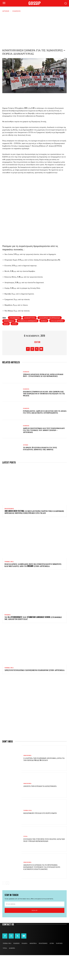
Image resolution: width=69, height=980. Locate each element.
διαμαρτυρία (30, 343)
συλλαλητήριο (57, 346)
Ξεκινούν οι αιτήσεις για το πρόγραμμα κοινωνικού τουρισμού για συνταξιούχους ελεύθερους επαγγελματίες (42, 892)
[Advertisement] (34, 30)
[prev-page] (4, 908)
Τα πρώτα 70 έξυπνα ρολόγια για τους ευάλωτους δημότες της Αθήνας (40, 473)
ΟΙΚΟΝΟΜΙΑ (27, 780)
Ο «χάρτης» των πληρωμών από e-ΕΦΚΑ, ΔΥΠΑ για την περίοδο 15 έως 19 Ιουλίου (44, 784)
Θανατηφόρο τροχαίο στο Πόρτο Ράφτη (40, 838)
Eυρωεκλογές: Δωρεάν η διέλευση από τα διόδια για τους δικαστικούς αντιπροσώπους (45, 437)
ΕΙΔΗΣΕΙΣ (17, 11)
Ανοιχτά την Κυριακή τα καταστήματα (40, 811)
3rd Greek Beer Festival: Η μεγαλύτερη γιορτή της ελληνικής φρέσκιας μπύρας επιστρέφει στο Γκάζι (34, 537)
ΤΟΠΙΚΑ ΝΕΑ (9, 586)
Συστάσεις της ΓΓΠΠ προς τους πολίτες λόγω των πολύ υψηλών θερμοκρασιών (44, 865)
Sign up (34, 935)
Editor (37, 367)
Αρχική (6, 11)
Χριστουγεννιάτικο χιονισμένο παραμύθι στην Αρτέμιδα (34, 695)
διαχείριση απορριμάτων (50, 343)
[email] (34, 929)
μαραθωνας (9, 346)
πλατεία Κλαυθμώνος (28, 346)
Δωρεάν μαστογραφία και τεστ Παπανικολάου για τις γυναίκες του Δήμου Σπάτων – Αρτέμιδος (44, 455)
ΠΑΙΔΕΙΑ (8, 640)
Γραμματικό (15, 343)
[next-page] (7, 908)
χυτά (14, 349)
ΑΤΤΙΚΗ (25, 470)
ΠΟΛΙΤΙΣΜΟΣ (9, 533)
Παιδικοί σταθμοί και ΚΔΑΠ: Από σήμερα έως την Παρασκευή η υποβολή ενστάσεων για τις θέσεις (44, 418)
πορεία (44, 346)
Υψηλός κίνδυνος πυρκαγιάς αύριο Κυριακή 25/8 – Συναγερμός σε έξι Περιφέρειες (43, 400)
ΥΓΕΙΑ (25, 861)
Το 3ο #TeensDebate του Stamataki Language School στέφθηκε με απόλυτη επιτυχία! (33, 643)
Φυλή (6, 349)
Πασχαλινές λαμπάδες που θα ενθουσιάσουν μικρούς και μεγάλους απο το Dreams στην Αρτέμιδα (33, 590)
